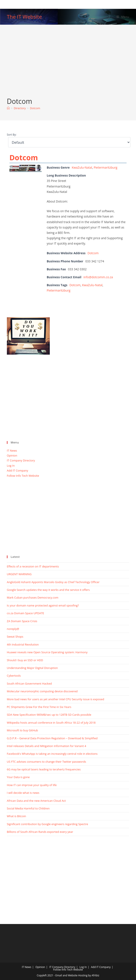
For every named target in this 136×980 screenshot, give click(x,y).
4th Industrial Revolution (23, 644)
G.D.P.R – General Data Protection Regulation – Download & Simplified (52, 738)
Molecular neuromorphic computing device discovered (42, 691)
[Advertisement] (68, 64)
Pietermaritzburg (106, 167)
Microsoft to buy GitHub (22, 730)
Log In (11, 466)
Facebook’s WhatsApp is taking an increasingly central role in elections (52, 754)
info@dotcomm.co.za (98, 277)
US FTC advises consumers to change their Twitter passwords (46, 762)
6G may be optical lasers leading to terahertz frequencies (44, 769)
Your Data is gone (18, 777)
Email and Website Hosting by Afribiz (77, 975)
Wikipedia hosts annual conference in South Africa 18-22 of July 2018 (51, 723)
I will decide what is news (23, 793)
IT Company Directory (21, 460)
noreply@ (13, 629)
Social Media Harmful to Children (28, 808)
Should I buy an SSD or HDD (25, 660)
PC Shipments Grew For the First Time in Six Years (39, 707)
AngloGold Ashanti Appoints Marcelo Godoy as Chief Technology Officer (53, 582)
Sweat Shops (15, 637)
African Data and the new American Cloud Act (36, 801)
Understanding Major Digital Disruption (32, 668)
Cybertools (14, 676)
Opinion (12, 455)
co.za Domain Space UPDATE (26, 613)
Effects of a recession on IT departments (33, 566)
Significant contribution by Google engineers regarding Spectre (48, 824)
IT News (12, 451)
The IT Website (24, 17)
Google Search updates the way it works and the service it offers (48, 590)
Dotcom (35, 108)
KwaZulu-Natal (82, 167)
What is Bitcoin (17, 816)
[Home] (8, 108)
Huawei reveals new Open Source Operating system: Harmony (47, 652)
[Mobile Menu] (123, 17)
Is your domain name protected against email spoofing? (43, 605)
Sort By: (12, 135)
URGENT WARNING (19, 574)
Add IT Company (17, 470)
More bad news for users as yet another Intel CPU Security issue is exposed (56, 699)
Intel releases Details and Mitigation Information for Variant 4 (47, 746)
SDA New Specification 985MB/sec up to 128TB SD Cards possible (49, 715)
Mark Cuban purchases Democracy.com (33, 597)
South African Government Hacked (29, 684)
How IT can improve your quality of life (32, 785)
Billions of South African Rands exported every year (40, 832)
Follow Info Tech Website (23, 476)
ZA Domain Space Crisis (22, 621)
